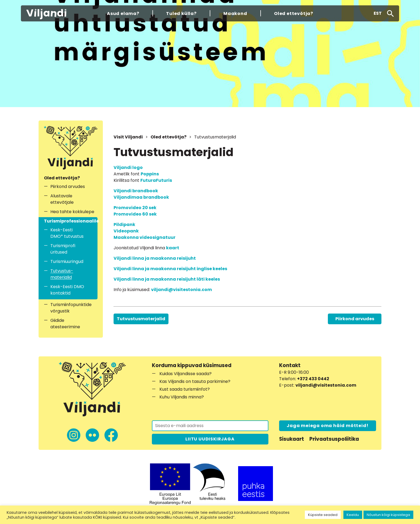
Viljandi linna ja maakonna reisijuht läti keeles (167, 279)
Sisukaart (292, 439)
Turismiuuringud (67, 261)
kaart (173, 248)
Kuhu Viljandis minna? (182, 397)
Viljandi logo (128, 167)
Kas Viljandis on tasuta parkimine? (195, 381)
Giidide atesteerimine (65, 324)
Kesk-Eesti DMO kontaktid (67, 290)
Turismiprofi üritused (63, 249)
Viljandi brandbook (136, 191)
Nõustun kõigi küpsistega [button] (388, 515)
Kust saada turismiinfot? (185, 389)
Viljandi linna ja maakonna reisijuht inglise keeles (170, 269)
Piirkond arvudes (68, 186)
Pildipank (124, 225)
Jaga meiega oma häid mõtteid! (327, 426)
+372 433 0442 (313, 379)
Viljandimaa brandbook (141, 197)
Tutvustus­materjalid (62, 274)
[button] (378, 13)
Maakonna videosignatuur (145, 237)
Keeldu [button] (353, 515)
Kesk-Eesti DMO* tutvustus (67, 233)
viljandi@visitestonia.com (181, 290)
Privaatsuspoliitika (334, 439)
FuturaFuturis (156, 180)
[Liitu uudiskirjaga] (210, 426)
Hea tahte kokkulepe (72, 212)
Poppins (150, 174)
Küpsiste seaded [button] (323, 515)
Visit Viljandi (128, 137)
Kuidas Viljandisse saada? (185, 374)
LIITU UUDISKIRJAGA (210, 439)
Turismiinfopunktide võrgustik (71, 308)
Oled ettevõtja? (168, 137)
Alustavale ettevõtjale (62, 199)
